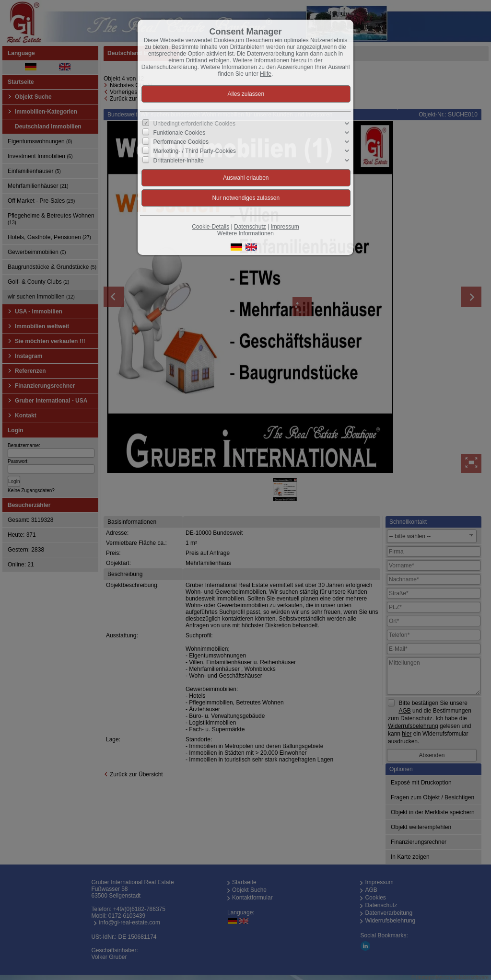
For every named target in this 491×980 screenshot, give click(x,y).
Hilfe (266, 74)
